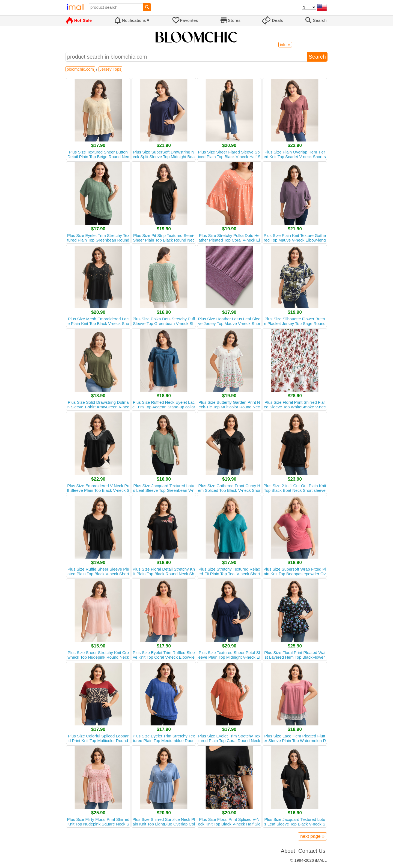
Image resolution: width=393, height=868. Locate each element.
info (285, 45)
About (288, 851)
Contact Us (312, 851)
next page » (312, 836)
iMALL (321, 860)
